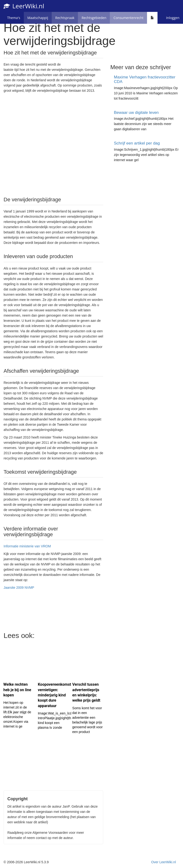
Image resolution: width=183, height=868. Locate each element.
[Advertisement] (53, 144)
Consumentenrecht (128, 18)
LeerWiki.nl (24, 6)
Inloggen (173, 18)
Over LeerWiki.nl (164, 862)
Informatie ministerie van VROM (27, 546)
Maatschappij (38, 18)
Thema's (14, 18)
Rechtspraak (65, 18)
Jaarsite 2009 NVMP (19, 588)
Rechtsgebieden (94, 18)
